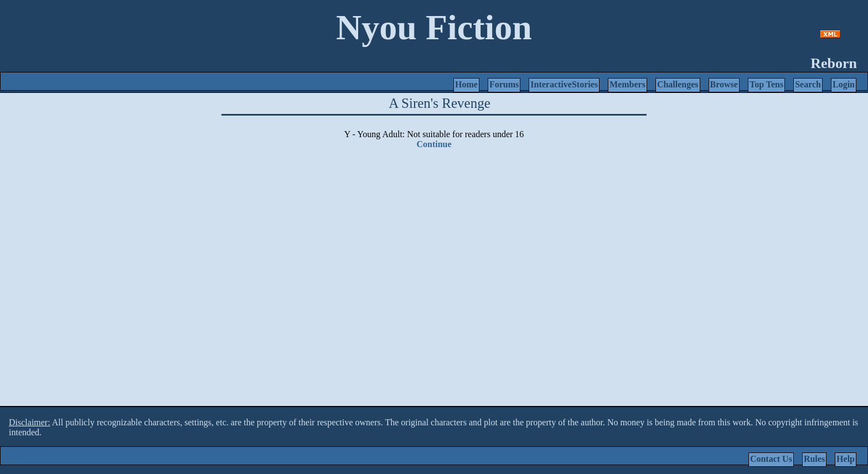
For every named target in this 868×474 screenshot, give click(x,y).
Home (466, 84)
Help (846, 459)
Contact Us (771, 459)
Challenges (678, 84)
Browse (724, 84)
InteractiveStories (564, 84)
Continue (434, 144)
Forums (504, 84)
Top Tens (766, 84)
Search (808, 84)
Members (627, 84)
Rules (814, 459)
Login (844, 84)
